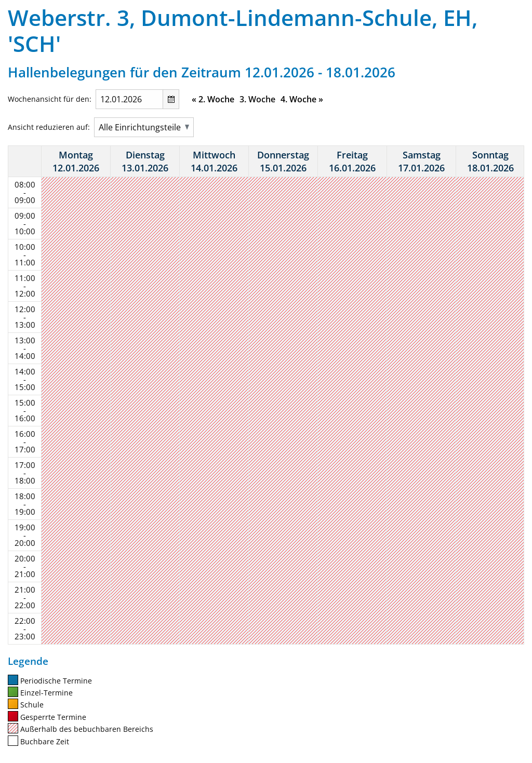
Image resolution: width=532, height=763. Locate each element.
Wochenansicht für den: (50, 99)
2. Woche (213, 99)
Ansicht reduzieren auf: (49, 127)
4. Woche (302, 99)
